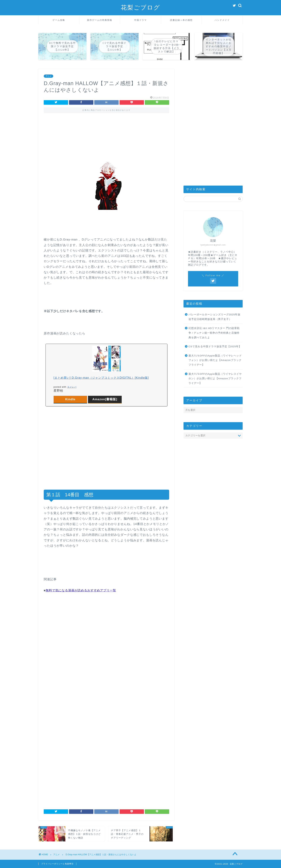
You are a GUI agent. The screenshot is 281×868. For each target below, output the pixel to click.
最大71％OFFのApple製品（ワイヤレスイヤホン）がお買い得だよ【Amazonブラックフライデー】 (215, 379)
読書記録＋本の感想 (181, 20)
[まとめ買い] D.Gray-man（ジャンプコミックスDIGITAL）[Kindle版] (101, 378)
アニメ (48, 76)
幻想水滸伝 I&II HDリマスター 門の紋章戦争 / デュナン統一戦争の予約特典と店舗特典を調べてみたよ (214, 333)
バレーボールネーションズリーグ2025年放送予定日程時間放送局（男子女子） (214, 317)
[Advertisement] (106, 132)
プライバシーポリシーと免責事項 (57, 864)
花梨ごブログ (140, 7)
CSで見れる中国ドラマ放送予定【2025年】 (215, 346)
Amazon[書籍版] (105, 399)
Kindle (70, 399)
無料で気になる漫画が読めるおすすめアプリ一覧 (81, 590)
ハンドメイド (222, 20)
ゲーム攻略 (59, 20)
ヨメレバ (72, 387)
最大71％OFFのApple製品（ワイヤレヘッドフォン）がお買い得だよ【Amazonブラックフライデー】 (215, 360)
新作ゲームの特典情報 (100, 20)
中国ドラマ (140, 20)
